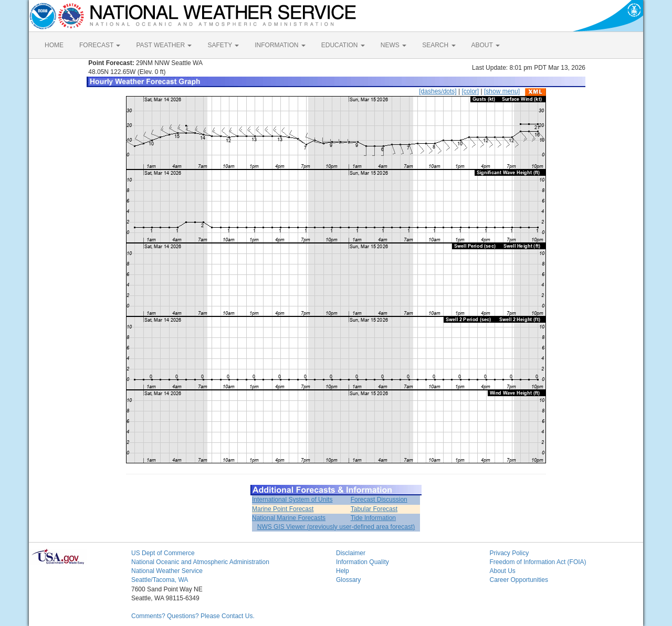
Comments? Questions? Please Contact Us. (193, 616)
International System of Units (292, 500)
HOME (54, 45)
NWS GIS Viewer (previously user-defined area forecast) (336, 527)
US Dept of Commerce (163, 553)
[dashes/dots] (438, 91)
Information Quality (363, 562)
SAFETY (223, 45)
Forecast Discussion (379, 500)
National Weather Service (167, 571)
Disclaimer (351, 553)
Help (343, 571)
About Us (503, 571)
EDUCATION (343, 45)
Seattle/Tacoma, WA (160, 580)
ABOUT (486, 45)
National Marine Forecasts (289, 518)
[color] (470, 91)
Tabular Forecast (374, 509)
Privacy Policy (510, 553)
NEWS (393, 45)
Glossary (348, 580)
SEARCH (439, 45)
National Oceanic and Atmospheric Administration (200, 562)
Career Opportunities (519, 580)
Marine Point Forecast (283, 509)
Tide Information (373, 518)
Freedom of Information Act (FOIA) (538, 562)
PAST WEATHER (164, 45)
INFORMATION (280, 45)
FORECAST (100, 45)
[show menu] (502, 91)
